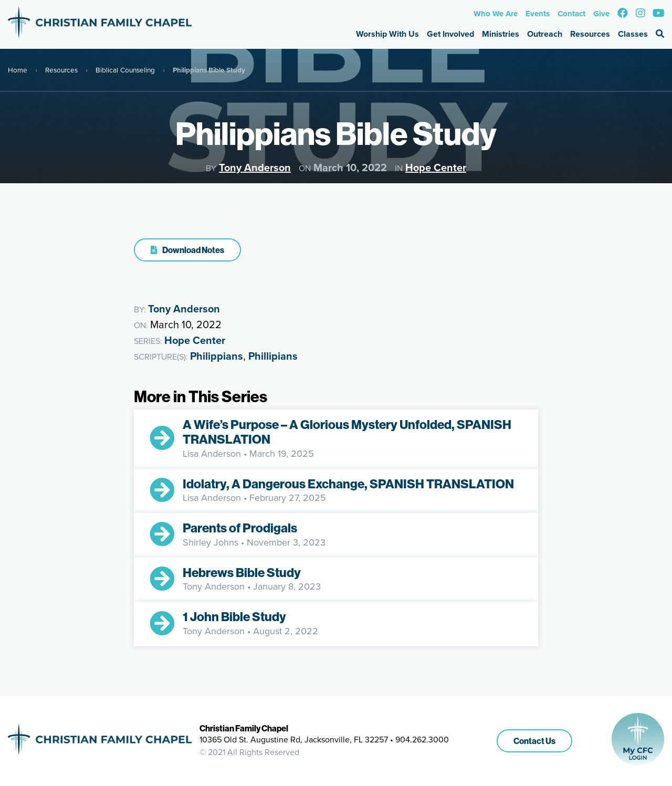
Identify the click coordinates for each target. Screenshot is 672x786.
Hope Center (436, 167)
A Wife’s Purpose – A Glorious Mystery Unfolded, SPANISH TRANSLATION (347, 432)
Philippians (217, 356)
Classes (633, 34)
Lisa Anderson (212, 454)
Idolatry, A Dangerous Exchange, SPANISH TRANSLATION (348, 484)
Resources (590, 34)
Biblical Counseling (125, 70)
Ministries (501, 34)
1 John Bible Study (234, 616)
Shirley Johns (211, 542)
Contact (571, 14)
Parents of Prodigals (240, 528)
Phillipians (273, 356)
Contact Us (534, 741)
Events (538, 14)
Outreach (545, 34)
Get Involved (450, 34)
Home (18, 70)
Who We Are (496, 14)
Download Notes (187, 250)
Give (601, 14)
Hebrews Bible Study (242, 572)
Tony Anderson (255, 167)
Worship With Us (387, 34)
